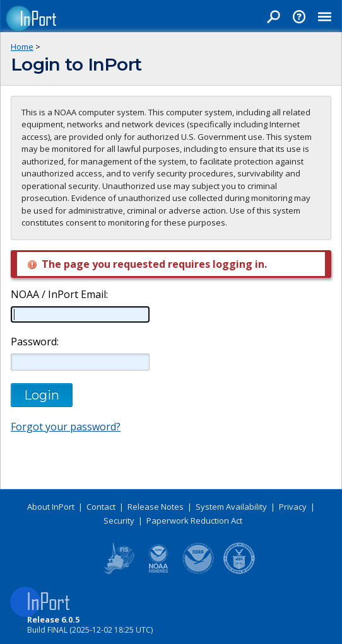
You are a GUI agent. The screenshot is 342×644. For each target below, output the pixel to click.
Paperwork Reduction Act (194, 520)
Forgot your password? (66, 427)
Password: (35, 342)
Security (119, 520)
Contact (101, 507)
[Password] (80, 362)
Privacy (293, 507)
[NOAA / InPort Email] (80, 314)
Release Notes (156, 507)
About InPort (51, 507)
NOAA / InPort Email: (58, 295)
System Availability (231, 507)
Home (22, 47)
